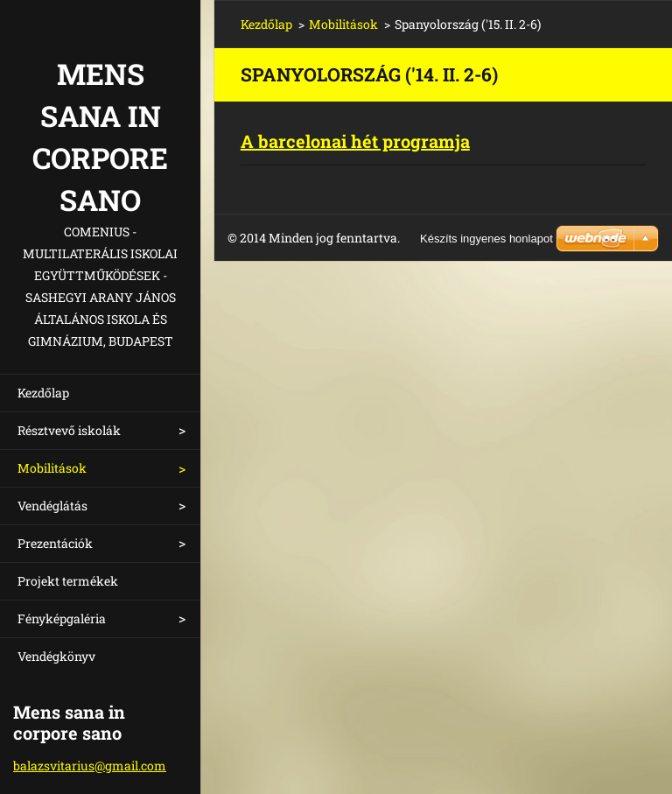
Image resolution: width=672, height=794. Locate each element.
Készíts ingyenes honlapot (486, 239)
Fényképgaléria (62, 618)
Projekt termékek (68, 581)
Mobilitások (52, 468)
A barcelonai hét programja (355, 141)
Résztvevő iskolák (69, 430)
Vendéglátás (52, 506)
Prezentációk (55, 543)
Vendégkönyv (56, 656)
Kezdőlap (43, 393)
